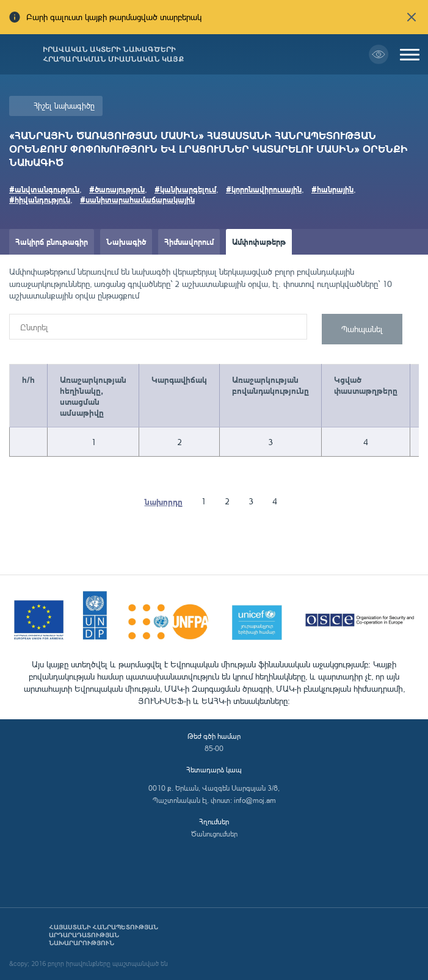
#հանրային (332, 189)
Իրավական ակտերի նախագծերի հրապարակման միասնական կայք (113, 54)
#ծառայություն (117, 189)
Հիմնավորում (189, 241)
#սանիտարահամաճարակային (137, 199)
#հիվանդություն (40, 199)
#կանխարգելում (185, 189)
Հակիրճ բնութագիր (52, 241)
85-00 (214, 748)
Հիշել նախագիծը (64, 106)
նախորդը (164, 501)
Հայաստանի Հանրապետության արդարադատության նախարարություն (103, 935)
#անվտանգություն (44, 189)
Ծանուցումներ (214, 834)
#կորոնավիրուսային (264, 189)
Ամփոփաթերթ (259, 241)
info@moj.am (255, 800)
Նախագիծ (126, 241)
